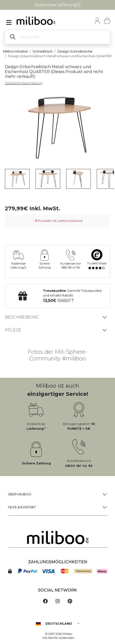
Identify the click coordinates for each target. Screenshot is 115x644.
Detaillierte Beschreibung (24, 83)
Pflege (13, 330)
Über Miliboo (20, 494)
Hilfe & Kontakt (22, 507)
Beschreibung (22, 317)
